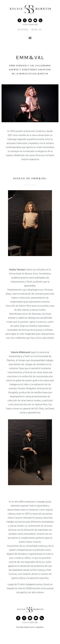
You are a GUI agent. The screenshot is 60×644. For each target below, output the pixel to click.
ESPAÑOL (23, 30)
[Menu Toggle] (30, 38)
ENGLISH (37, 30)
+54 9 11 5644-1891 (30, 25)
